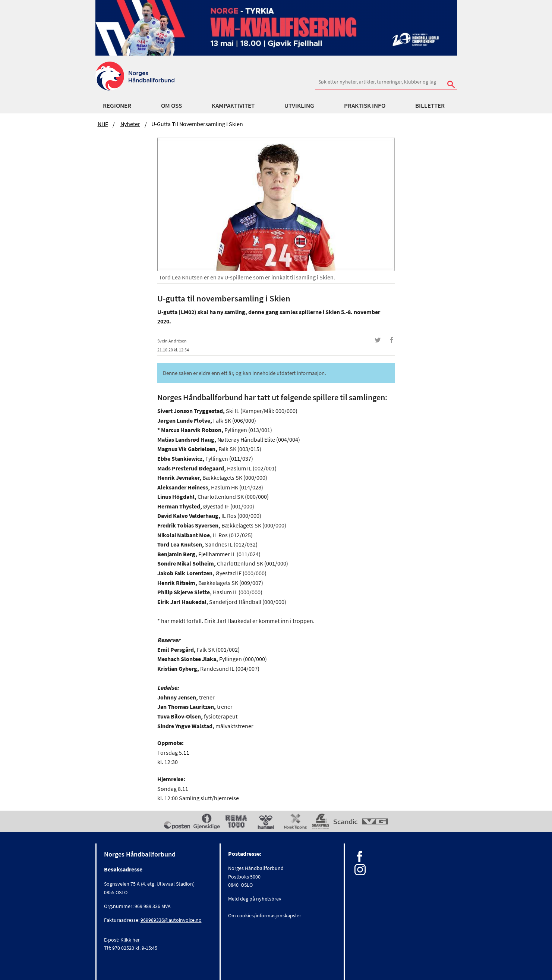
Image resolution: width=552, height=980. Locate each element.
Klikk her (130, 940)
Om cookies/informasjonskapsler (265, 915)
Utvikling (299, 106)
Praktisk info (365, 106)
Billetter (430, 106)
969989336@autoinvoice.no (171, 920)
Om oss (171, 106)
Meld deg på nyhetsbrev (255, 899)
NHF (103, 124)
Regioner (117, 106)
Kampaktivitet (233, 106)
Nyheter (130, 124)
